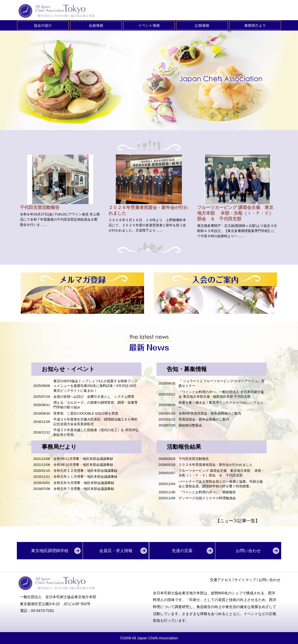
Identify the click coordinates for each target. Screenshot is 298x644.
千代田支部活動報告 (194, 459)
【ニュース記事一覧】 (238, 521)
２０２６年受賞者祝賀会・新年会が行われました (216, 465)
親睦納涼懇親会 (190, 425)
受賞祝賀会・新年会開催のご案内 (204, 419)
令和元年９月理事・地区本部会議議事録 (84, 483)
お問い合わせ (269, 580)
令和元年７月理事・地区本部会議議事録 (84, 489)
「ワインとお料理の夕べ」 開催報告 (207, 492)
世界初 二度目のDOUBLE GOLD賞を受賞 (86, 413)
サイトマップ (245, 580)
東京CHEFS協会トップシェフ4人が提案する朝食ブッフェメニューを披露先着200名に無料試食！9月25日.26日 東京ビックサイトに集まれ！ (97, 386)
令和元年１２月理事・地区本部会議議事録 (85, 471)
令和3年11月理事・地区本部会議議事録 (83, 459)
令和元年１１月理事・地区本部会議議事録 (85, 477)
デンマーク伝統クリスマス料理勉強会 (209, 498)
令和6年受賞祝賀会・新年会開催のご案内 (210, 413)
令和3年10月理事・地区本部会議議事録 (83, 465)
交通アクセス (221, 580)
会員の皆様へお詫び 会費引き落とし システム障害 (94, 397)
